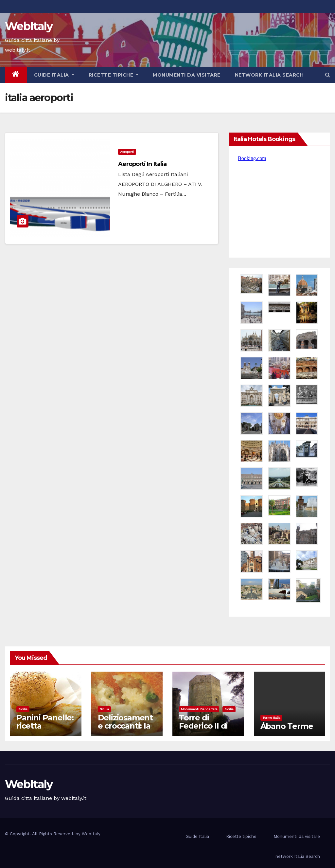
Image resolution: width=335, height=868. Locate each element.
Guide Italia (54, 75)
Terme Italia (271, 718)
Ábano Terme (287, 726)
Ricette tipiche (114, 75)
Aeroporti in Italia (142, 164)
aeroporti (127, 152)
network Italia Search (269, 75)
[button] (328, 75)
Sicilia (23, 709)
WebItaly (29, 26)
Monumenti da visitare (187, 75)
